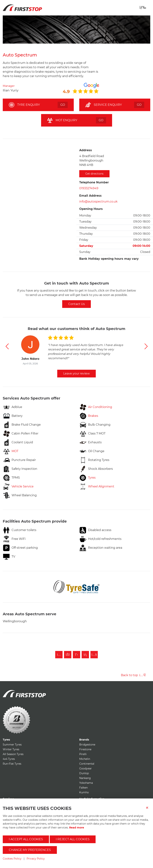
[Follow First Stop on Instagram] (59, 655)
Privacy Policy (36, 859)
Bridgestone (87, 745)
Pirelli (83, 754)
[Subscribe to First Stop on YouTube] (94, 655)
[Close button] (148, 810)
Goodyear (85, 768)
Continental (87, 764)
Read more (77, 828)
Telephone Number (94, 182)
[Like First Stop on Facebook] (68, 655)
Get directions (94, 174)
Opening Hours (91, 209)
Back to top (133, 675)
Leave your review (76, 373)
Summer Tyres (12, 745)
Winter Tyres (11, 749)
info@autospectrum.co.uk (98, 202)
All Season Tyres (13, 754)
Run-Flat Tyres (12, 764)
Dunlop (84, 773)
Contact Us (76, 304)
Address (86, 150)
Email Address (90, 196)
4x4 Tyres (9, 759)
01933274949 (89, 188)
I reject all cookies (73, 839)
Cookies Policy (12, 859)
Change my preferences (30, 850)
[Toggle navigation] (143, 7)
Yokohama (86, 783)
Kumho (84, 792)
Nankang (85, 778)
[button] (7, 346)
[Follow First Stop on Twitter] (76, 655)
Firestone (85, 749)
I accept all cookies (26, 839)
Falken (83, 788)
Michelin (85, 759)
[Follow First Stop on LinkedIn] (85, 655)
